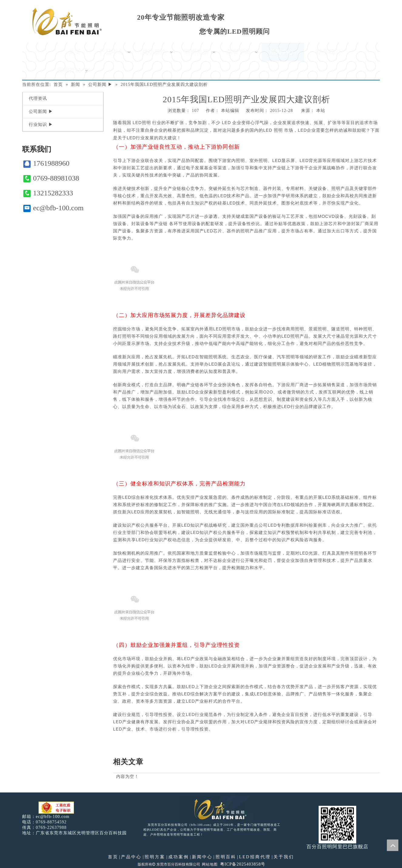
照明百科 (226, 857)
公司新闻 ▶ (41, 111)
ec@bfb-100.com (54, 208)
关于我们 (284, 857)
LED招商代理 (255, 857)
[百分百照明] (67, 21)
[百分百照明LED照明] (216, 809)
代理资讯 (38, 98)
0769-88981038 (51, 178)
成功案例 (179, 857)
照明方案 (155, 857)
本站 (321, 111)
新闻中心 (202, 857)
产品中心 (131, 857)
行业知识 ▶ (41, 125)
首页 (113, 857)
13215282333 (48, 193)
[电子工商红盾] (56, 808)
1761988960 (46, 163)
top (393, 845)
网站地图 (210, 864)
